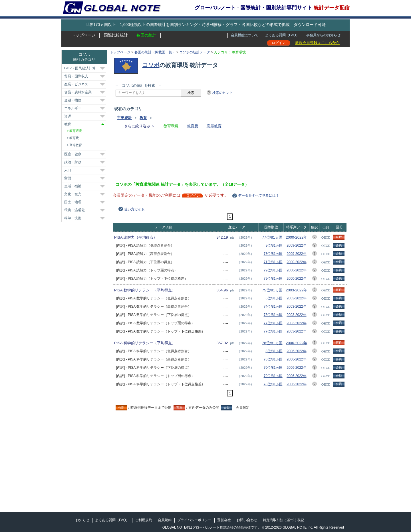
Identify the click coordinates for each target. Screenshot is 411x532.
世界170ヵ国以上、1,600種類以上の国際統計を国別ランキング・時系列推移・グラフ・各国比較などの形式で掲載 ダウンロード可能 (205, 25)
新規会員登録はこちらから (317, 43)
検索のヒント (223, 93)
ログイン (279, 43)
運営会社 (224, 520)
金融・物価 (73, 100)
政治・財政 (73, 162)
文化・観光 (73, 194)
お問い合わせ (247, 520)
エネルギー (73, 108)
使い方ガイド (134, 209)
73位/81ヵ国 (273, 315)
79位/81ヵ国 (273, 270)
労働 (68, 178)
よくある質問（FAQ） (282, 35)
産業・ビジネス (76, 84)
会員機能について (245, 35)
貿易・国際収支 (76, 76)
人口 (68, 170)
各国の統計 (146, 35)
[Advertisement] (219, 159)
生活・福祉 (73, 186)
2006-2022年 (296, 343)
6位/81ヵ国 (274, 298)
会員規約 (165, 520)
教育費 (193, 126)
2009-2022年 (296, 245)
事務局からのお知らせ (323, 35)
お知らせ (82, 520)
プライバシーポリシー (194, 520)
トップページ (83, 35)
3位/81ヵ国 (274, 245)
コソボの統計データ (195, 52)
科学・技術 (73, 218)
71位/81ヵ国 (273, 262)
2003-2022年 (296, 290)
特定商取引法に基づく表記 (283, 520)
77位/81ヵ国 (272, 237)
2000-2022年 (296, 237)
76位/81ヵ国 (273, 368)
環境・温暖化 (74, 210)
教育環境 (76, 131)
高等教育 (214, 126)
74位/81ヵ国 (273, 307)
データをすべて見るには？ (259, 196)
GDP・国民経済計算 (80, 68)
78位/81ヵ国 (273, 254)
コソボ (151, 65)
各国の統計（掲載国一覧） (155, 52)
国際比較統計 (116, 35)
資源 (68, 116)
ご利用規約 (144, 520)
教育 (143, 118)
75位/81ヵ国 (272, 290)
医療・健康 (73, 154)
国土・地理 (73, 202)
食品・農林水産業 (78, 92)
